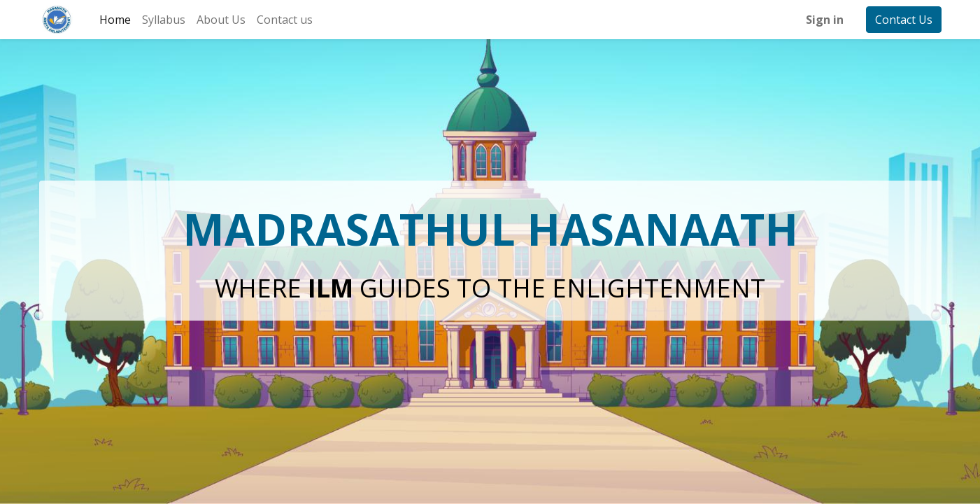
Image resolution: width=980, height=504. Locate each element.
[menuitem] (115, 20)
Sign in (825, 20)
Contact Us (904, 20)
